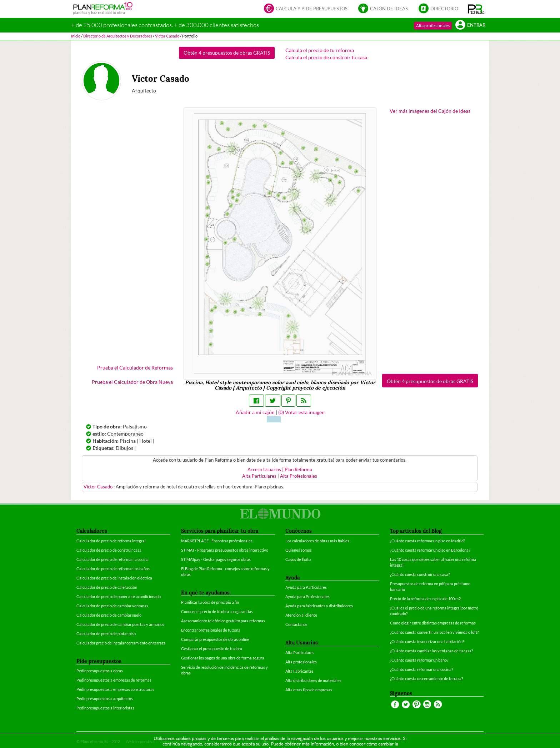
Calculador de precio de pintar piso (106, 634)
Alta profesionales (433, 26)
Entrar (470, 26)
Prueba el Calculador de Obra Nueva (132, 382)
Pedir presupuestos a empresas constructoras (115, 689)
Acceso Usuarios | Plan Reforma (280, 470)
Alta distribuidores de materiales (313, 680)
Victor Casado (99, 487)
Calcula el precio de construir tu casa (326, 57)
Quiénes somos (299, 550)
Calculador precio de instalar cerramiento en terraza (121, 643)
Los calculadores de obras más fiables (317, 541)
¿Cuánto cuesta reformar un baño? (419, 660)
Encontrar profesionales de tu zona (211, 630)
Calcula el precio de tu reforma (320, 50)
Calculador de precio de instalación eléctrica (114, 578)
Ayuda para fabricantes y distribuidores (319, 606)
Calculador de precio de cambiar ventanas (112, 606)
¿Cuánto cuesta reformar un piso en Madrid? (427, 541)
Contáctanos (296, 624)
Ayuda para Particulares (306, 587)
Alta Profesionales (299, 476)
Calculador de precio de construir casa (109, 550)
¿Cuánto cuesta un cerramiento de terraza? (426, 679)
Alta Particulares (259, 476)
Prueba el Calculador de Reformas (135, 368)
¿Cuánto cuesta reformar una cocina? (421, 669)
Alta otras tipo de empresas (309, 690)
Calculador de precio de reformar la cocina (112, 559)
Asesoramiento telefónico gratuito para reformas (223, 621)
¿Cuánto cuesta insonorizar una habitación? (427, 641)
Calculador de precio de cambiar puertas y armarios (120, 624)
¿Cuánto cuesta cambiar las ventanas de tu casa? (431, 651)
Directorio (438, 9)
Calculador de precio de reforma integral (111, 541)
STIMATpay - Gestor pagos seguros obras (216, 559)
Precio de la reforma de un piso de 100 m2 (425, 599)
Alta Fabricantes (299, 671)
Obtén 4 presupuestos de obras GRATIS (227, 53)
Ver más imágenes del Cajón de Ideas (430, 111)
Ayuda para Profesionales (307, 596)
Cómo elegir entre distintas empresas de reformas (433, 623)
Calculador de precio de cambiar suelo (109, 615)
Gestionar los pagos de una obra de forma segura (223, 658)
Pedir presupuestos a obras (100, 671)
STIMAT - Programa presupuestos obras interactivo (225, 550)
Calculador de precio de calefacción (107, 587)
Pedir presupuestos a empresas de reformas (114, 680)
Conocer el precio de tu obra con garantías (217, 611)
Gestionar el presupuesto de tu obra (212, 649)
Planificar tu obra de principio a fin (210, 602)
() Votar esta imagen (301, 412)
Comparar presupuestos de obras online (215, 639)
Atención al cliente (301, 615)
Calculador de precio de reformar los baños (113, 569)
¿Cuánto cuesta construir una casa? (420, 574)
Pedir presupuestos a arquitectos (105, 699)
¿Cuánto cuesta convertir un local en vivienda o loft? (434, 632)
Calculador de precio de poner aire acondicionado (119, 596)
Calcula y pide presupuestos (306, 9)
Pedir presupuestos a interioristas (105, 708)
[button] (476, 9)
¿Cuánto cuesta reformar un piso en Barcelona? (430, 550)
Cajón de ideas (383, 9)
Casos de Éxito (298, 559)
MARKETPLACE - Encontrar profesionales (217, 541)
